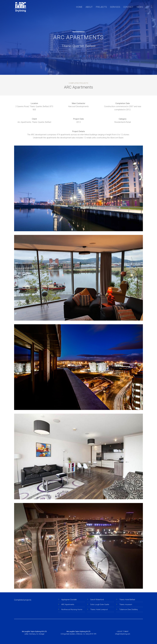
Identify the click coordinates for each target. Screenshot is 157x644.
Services (115, 7)
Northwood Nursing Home (72, 610)
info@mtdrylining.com (123, 634)
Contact (128, 7)
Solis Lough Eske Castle (100, 605)
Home (79, 7)
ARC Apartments (68, 605)
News (140, 7)
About (89, 7)
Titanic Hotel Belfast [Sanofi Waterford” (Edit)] (127, 600)
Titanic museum (126, 605)
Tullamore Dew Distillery (129, 610)
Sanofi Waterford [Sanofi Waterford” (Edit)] (97, 600)
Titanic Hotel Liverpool (99, 610)
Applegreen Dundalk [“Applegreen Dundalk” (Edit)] (69, 600)
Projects (101, 7)
